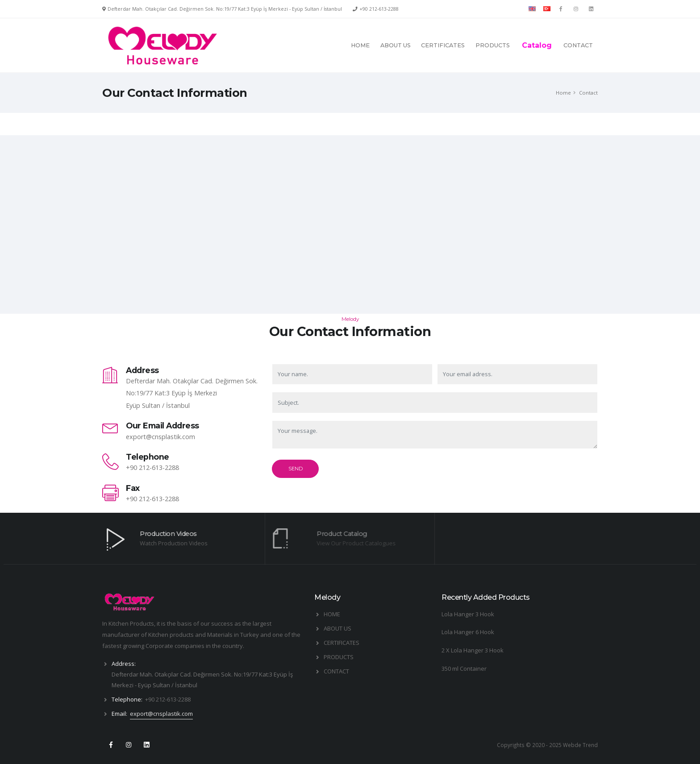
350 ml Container (464, 668)
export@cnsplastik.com (160, 437)
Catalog (537, 45)
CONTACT (578, 45)
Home (563, 93)
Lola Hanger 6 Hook (468, 632)
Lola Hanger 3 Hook (468, 614)
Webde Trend (580, 745)
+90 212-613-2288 (379, 9)
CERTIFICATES (443, 45)
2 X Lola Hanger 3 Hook (473, 650)
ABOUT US (396, 45)
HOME (360, 45)
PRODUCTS (493, 45)
